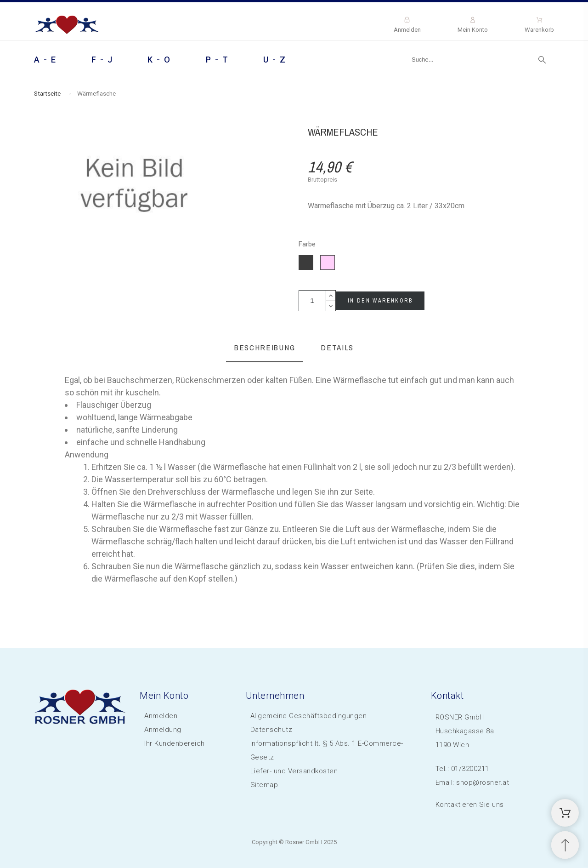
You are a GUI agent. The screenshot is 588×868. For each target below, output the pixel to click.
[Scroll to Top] (565, 845)
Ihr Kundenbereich (175, 743)
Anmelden (161, 716)
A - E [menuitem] (45, 60)
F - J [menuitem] (102, 60)
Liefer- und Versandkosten (294, 771)
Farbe (307, 244)
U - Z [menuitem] (275, 60)
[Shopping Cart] (565, 813)
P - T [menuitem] (218, 60)
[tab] (265, 348)
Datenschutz (271, 730)
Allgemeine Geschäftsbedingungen (309, 716)
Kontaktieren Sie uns (470, 805)
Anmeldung (163, 730)
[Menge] (312, 301)
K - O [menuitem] (159, 60)
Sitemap (264, 785)
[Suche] (478, 60)
